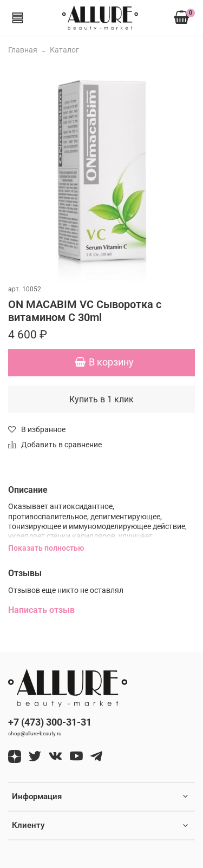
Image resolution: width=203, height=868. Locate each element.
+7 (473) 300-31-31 (50, 722)
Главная (23, 50)
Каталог (64, 50)
